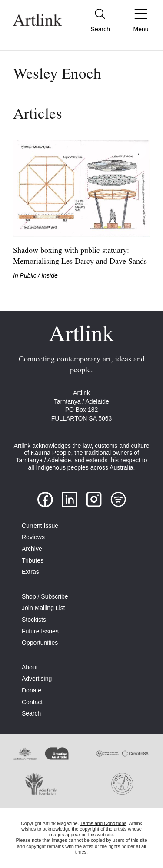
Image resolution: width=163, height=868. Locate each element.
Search (31, 713)
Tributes (33, 560)
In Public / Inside (35, 275)
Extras (30, 572)
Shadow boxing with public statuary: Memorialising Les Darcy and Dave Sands (80, 256)
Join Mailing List (43, 608)
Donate (32, 690)
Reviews (33, 537)
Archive (32, 549)
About (30, 667)
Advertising (37, 679)
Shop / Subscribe (45, 596)
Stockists (34, 620)
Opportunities (40, 643)
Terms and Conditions (103, 823)
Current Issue (40, 526)
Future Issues (40, 631)
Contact (32, 702)
